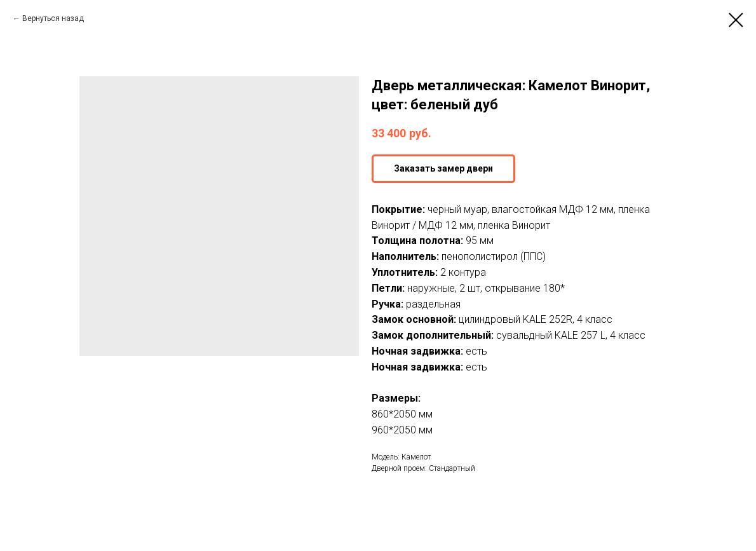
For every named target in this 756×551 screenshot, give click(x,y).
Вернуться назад (53, 18)
